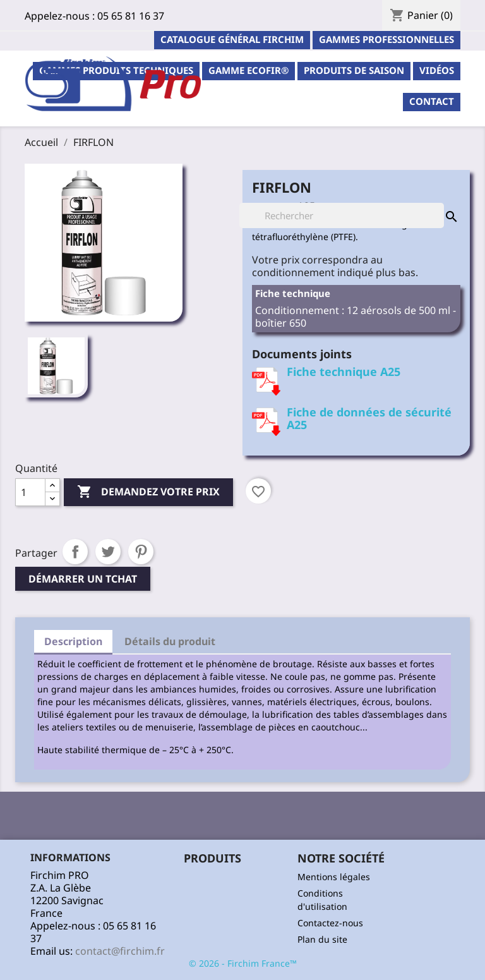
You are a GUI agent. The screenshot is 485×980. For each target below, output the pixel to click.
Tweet (108, 552)
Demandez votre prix (148, 492)
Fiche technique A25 (344, 372)
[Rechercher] (342, 215)
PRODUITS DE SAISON (354, 70)
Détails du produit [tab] (170, 641)
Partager (75, 552)
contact (432, 101)
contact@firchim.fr (120, 951)
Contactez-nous (330, 923)
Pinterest (141, 552)
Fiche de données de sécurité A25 (369, 418)
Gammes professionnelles (386, 39)
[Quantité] (30, 492)
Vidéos (437, 70)
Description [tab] (73, 641)
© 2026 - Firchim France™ (243, 963)
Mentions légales (334, 877)
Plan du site (322, 939)
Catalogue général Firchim (232, 39)
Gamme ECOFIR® (248, 70)
